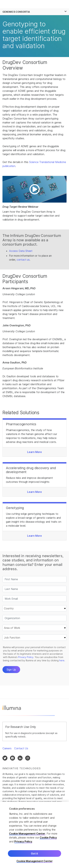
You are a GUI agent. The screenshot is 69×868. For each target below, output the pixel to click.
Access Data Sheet (21, 251)
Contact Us (21, 748)
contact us (23, 260)
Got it (34, 853)
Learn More (34, 452)
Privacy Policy (23, 841)
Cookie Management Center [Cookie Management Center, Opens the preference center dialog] (35, 861)
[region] (34, 835)
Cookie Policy (48, 838)
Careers (7, 748)
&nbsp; (34, 629)
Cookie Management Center (27, 834)
